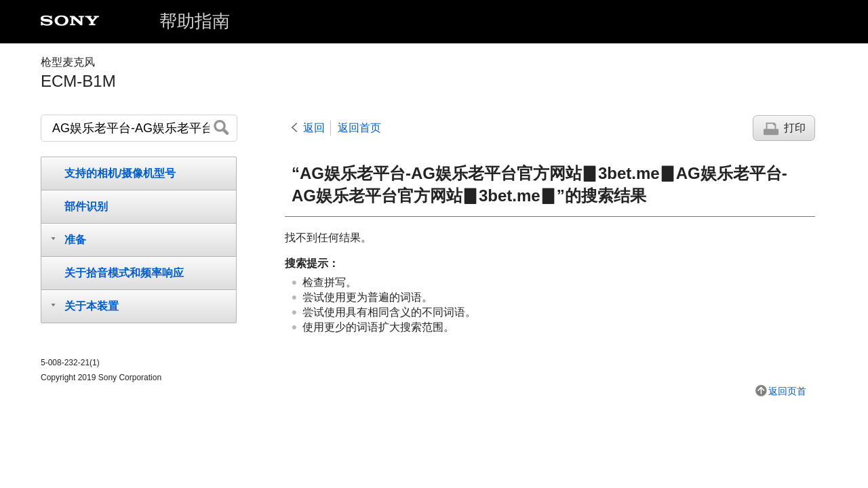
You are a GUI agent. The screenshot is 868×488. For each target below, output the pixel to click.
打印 (795, 128)
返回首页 (359, 128)
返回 (314, 128)
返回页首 (787, 391)
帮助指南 (195, 21)
